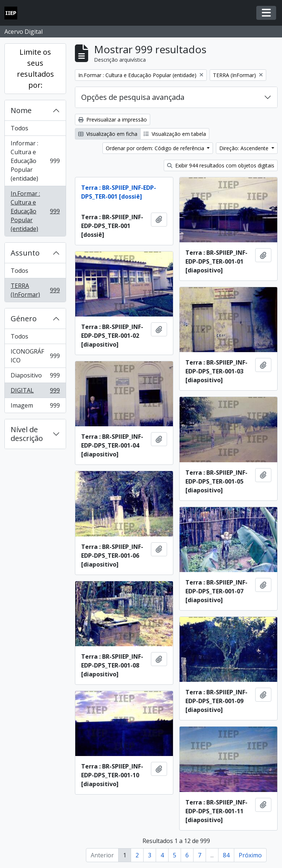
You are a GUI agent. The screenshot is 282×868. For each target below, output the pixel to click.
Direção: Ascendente (245, 148)
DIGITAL (35, 392)
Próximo (250, 855)
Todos (19, 128)
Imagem (35, 407)
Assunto (25, 253)
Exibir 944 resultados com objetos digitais (221, 165)
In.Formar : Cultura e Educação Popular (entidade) (35, 211)
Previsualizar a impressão (113, 120)
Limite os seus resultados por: (35, 68)
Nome (21, 110)
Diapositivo (35, 377)
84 (226, 855)
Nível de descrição (27, 434)
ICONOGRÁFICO (35, 356)
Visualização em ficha (108, 134)
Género (24, 319)
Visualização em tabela (175, 134)
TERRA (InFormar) (35, 290)
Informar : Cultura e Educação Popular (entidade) (35, 161)
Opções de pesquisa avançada (133, 97)
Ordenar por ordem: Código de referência (156, 148)
